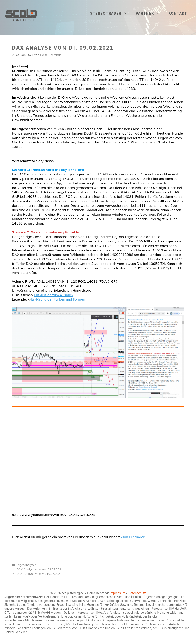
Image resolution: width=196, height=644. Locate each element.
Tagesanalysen (26, 565)
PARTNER (150, 13)
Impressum (117, 593)
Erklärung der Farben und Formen (58, 299)
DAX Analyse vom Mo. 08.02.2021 (40, 569)
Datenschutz (137, 593)
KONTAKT (178, 13)
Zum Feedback (133, 537)
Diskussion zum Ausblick (54, 295)
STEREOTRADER (111, 13)
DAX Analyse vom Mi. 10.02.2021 (39, 574)
